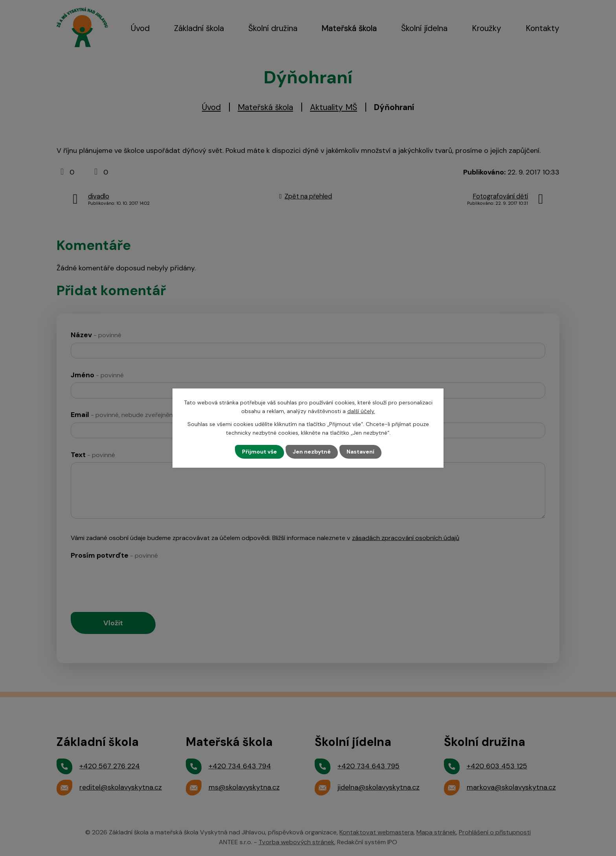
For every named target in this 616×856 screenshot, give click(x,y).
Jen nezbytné (312, 452)
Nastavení (360, 452)
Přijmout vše (259, 452)
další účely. (361, 411)
